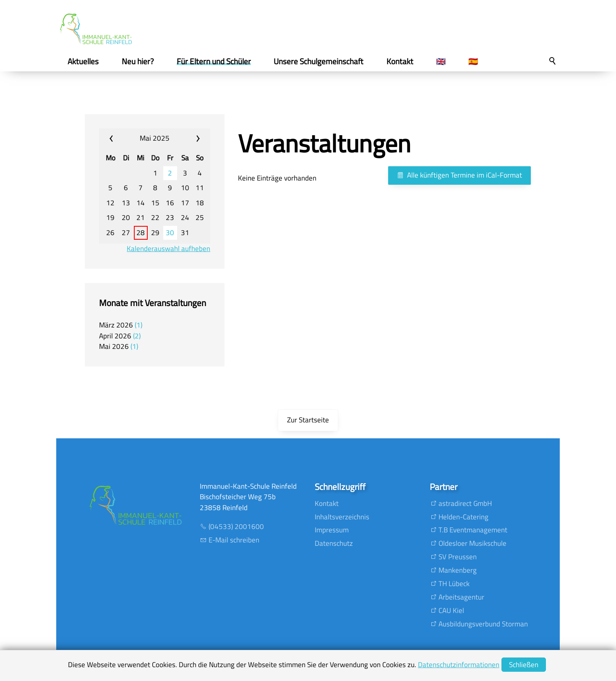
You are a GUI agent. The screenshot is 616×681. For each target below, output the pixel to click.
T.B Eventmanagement (473, 530)
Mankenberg (458, 570)
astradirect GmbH (465, 503)
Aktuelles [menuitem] (83, 61)
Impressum (332, 530)
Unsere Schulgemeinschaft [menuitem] (318, 61)
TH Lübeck (454, 584)
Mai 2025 (155, 138)
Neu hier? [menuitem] (138, 61)
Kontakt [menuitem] (400, 61)
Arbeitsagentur (461, 597)
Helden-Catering (463, 517)
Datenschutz (334, 543)
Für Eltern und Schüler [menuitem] (214, 61)
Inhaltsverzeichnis (342, 517)
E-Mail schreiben (234, 540)
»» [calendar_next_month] (191, 139)
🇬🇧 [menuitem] (441, 61)
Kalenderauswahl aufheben (168, 249)
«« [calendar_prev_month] (119, 139)
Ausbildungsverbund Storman (483, 624)
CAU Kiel (451, 610)
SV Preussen (458, 557)
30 (170, 233)
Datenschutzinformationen (459, 665)
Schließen (524, 665)
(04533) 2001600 (236, 526)
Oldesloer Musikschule (472, 543)
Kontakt (327, 503)
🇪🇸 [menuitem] (473, 61)
